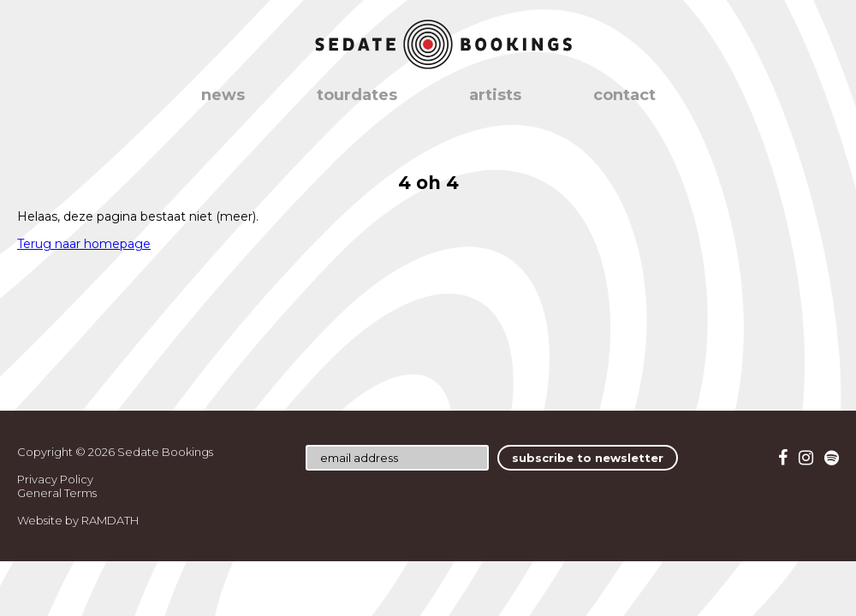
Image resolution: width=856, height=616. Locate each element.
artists (495, 95)
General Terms (57, 493)
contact (624, 95)
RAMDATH (110, 520)
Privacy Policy (55, 479)
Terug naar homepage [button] (84, 244)
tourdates (357, 95)
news (223, 95)
